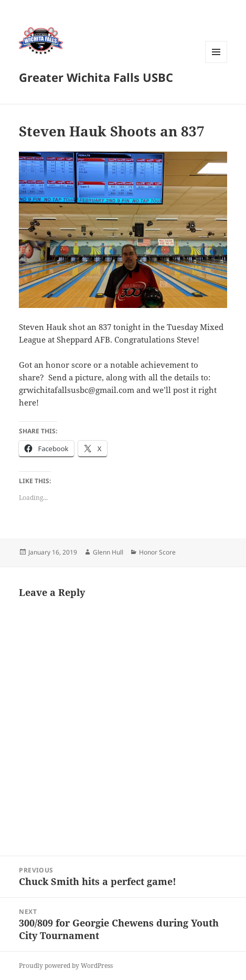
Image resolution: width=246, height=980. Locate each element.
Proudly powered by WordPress (66, 966)
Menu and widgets (216, 63)
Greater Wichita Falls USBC (96, 77)
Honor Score (157, 552)
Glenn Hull (108, 552)
